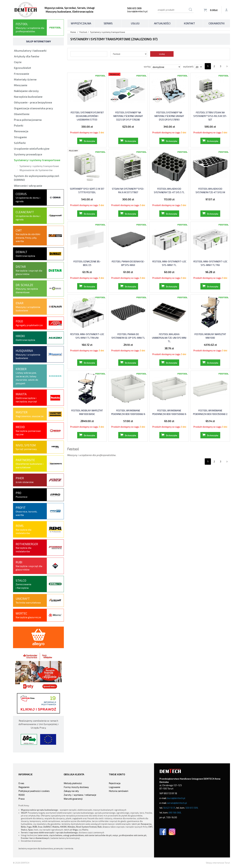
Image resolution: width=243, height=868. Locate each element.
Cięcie (18, 62)
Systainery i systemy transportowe (37, 160)
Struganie (20, 137)
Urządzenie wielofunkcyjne (32, 149)
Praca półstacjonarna (28, 120)
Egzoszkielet (23, 68)
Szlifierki (20, 143)
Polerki (19, 125)
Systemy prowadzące (28, 154)
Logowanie (115, 787)
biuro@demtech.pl (137, 11)
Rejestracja (115, 783)
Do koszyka (89, 141)
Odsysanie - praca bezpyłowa (33, 102)
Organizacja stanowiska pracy (33, 108)
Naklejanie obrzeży (26, 91)
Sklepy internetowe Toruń (218, 863)
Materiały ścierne (25, 79)
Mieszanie (21, 85)
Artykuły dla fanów (27, 56)
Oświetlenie (22, 114)
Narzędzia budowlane (28, 97)
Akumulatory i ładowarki (30, 51)
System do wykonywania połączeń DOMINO (37, 178)
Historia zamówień (119, 791)
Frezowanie (22, 74)
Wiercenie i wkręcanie (28, 186)
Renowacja (21, 131)
